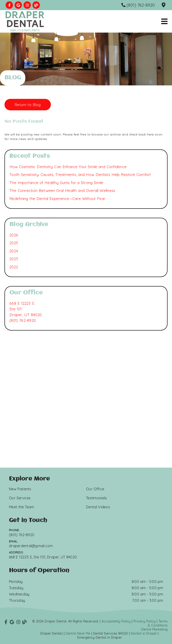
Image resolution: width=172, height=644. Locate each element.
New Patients (20, 489)
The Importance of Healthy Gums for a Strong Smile (56, 183)
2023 (14, 259)
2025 (14, 243)
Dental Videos (98, 507)
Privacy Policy (144, 621)
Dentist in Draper (144, 633)
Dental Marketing (155, 629)
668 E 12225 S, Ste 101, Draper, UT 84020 (43, 557)
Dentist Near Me (78, 633)
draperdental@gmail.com (31, 546)
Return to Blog (28, 105)
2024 (14, 251)
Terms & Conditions (158, 623)
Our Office (95, 489)
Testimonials (96, 498)
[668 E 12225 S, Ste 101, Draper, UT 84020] (164, 5)
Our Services (20, 498)
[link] (9, 5)
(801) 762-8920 (23, 320)
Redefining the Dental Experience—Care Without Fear (57, 199)
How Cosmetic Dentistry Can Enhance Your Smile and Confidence (68, 167)
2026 (14, 235)
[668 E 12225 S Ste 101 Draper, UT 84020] (26, 309)
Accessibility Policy (116, 621)
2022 (14, 267)
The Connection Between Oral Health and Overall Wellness (62, 190)
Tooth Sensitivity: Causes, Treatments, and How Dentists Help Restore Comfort (80, 174)
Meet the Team (21, 507)
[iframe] (86, 415)
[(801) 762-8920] (138, 5)
